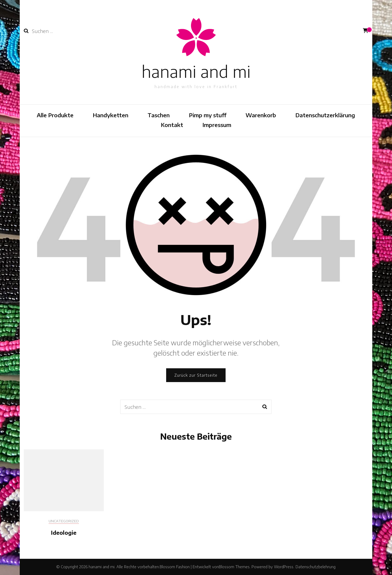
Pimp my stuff (208, 115)
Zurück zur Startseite (196, 375)
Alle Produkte (55, 115)
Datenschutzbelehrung (316, 567)
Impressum (217, 125)
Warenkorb (261, 115)
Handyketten (110, 115)
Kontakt (172, 125)
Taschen (159, 115)
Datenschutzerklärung (325, 115)
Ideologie (64, 532)
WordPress (284, 567)
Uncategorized (64, 521)
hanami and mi (196, 71)
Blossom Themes (234, 567)
